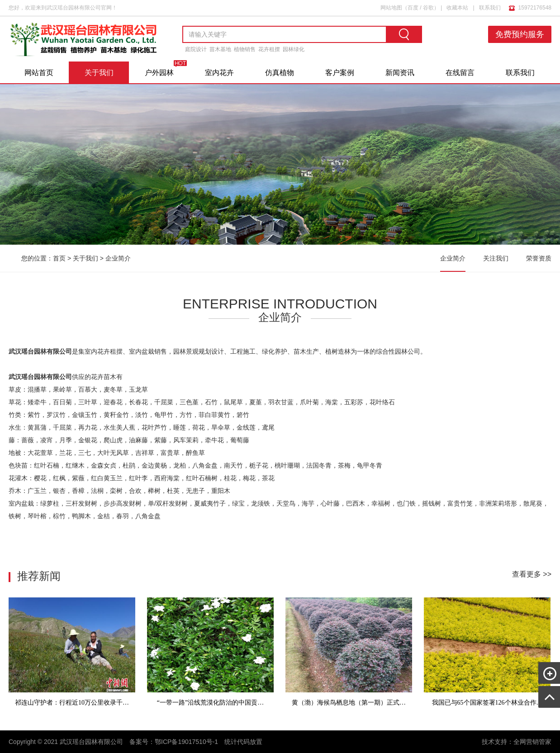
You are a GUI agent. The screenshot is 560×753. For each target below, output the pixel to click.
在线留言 (460, 73)
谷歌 (428, 8)
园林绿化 (294, 49)
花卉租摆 (269, 49)
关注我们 (496, 258)
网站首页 (39, 73)
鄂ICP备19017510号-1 (186, 742)
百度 (413, 8)
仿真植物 (280, 73)
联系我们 (490, 8)
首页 (59, 258)
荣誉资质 (539, 258)
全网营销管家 (532, 742)
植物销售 (245, 49)
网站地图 (391, 8)
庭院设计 (196, 49)
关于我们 (99, 73)
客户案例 (340, 73)
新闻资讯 (400, 73)
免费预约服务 (520, 34)
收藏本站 (457, 8)
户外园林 (159, 73)
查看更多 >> (532, 574)
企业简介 (118, 258)
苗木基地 (220, 49)
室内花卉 (219, 73)
